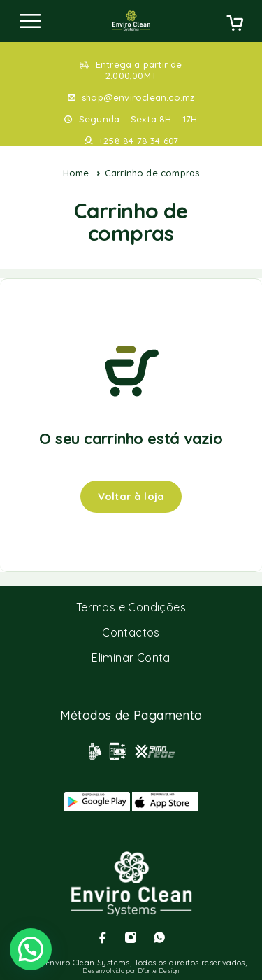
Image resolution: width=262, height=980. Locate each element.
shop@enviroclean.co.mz (138, 97)
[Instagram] (131, 937)
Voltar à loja (131, 496)
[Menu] (30, 21)
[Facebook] (103, 937)
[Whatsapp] (159, 937)
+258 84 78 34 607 (138, 141)
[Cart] (235, 24)
